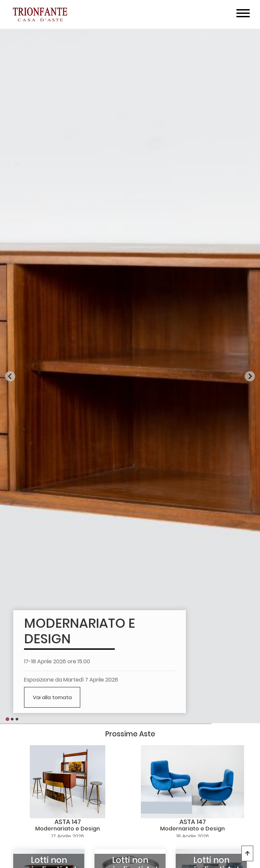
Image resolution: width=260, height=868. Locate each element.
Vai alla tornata (52, 697)
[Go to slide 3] (17, 719)
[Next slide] (250, 376)
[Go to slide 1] (7, 719)
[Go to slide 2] (12, 719)
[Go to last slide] (10, 376)
